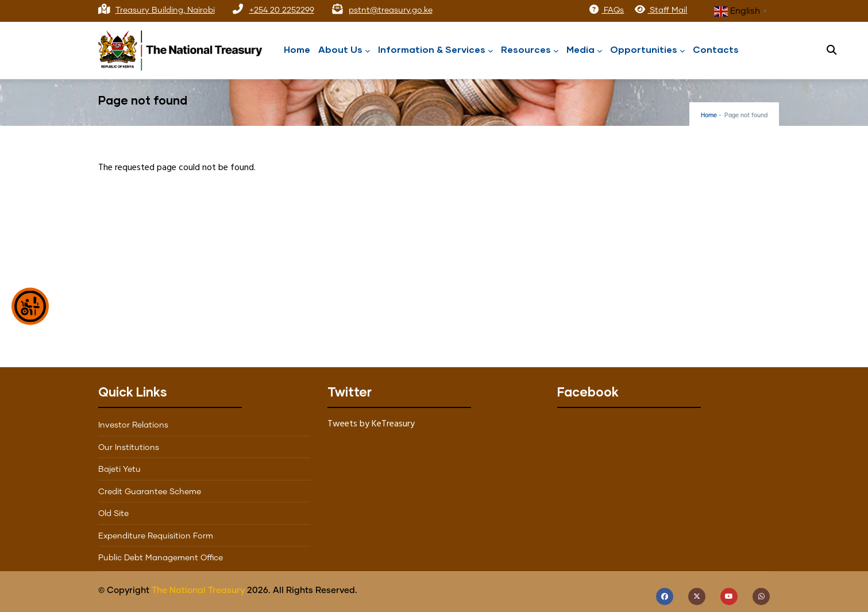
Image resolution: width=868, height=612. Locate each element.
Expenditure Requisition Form (156, 536)
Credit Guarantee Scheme (150, 492)
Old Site (113, 514)
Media (584, 50)
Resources (530, 50)
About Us (344, 50)
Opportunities (647, 50)
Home (297, 49)
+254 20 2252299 (282, 10)
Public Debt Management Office (161, 558)
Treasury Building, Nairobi (165, 10)
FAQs (606, 10)
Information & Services (435, 50)
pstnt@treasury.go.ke (391, 10)
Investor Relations (133, 425)
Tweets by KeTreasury (371, 424)
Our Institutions (129, 448)
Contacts (716, 49)
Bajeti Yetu (119, 469)
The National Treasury (198, 590)
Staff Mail (661, 10)
